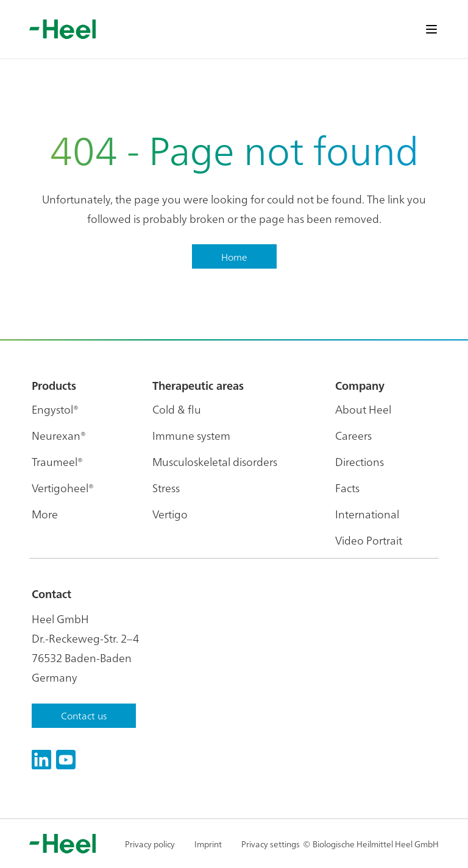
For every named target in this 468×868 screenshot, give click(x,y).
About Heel (363, 409)
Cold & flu (177, 409)
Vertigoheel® (63, 488)
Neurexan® (59, 435)
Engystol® (55, 409)
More (45, 514)
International (367, 514)
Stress (166, 488)
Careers (353, 435)
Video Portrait (369, 540)
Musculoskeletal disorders (215, 461)
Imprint (208, 844)
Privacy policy (150, 844)
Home (234, 256)
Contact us (84, 715)
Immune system (191, 435)
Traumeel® (57, 461)
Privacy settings (271, 844)
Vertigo (170, 514)
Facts (347, 488)
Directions (360, 461)
